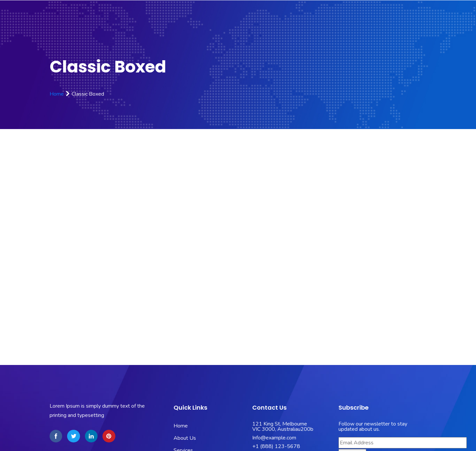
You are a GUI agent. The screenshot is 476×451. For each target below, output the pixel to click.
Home (57, 94)
